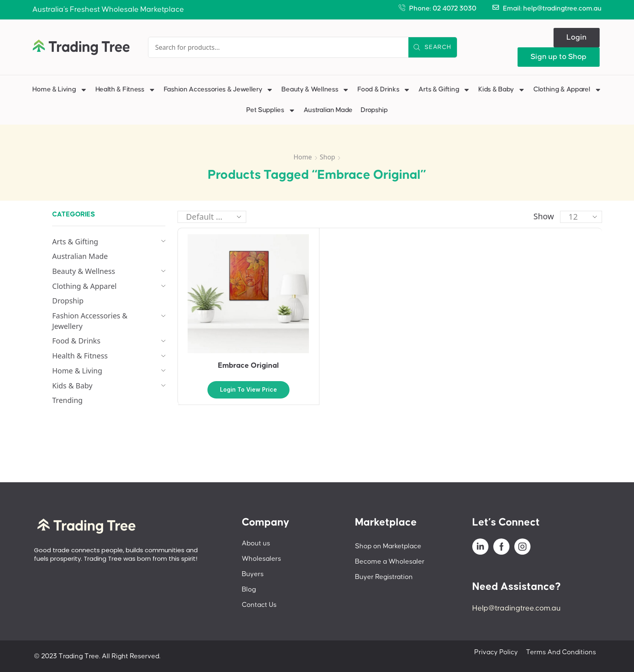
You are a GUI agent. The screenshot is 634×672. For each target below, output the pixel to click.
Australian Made (328, 110)
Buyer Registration (384, 577)
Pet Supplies (271, 110)
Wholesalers (261, 559)
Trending (67, 400)
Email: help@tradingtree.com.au (552, 8)
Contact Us (259, 605)
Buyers (253, 574)
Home (303, 157)
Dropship (374, 110)
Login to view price (248, 389)
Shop (328, 157)
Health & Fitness (126, 90)
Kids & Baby (502, 90)
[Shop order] (212, 217)
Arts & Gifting (444, 90)
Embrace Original (248, 366)
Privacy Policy (496, 652)
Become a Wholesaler (390, 562)
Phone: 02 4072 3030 (443, 8)
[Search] (433, 47)
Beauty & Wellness (315, 90)
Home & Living (60, 90)
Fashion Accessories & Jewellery (219, 90)
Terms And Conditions (561, 652)
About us (256, 543)
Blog (249, 589)
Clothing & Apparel (567, 90)
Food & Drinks (384, 90)
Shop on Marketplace (388, 546)
